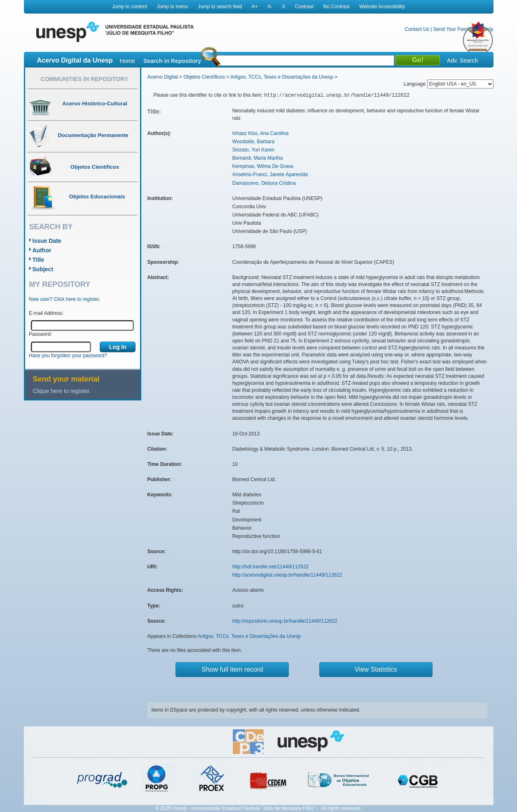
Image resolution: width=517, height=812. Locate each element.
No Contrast (337, 7)
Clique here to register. (62, 391)
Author (42, 250)
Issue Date (47, 241)
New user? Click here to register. (64, 299)
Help (488, 29)
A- (270, 7)
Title (39, 260)
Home (127, 61)
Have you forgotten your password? (68, 356)
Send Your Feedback (456, 29)
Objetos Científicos (204, 77)
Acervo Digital (163, 77)
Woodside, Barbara (254, 142)
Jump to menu (173, 7)
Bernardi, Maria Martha (258, 158)
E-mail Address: (46, 313)
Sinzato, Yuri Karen (254, 150)
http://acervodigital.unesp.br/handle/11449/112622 (287, 575)
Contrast (304, 7)
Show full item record (232, 669)
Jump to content (130, 7)
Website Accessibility (382, 7)
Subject (43, 269)
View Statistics (376, 669)
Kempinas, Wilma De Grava (263, 166)
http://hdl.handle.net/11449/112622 (271, 567)
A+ (255, 7)
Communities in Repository (84, 79)
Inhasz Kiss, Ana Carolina (261, 133)
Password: (40, 334)
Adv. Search (462, 60)
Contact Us (417, 29)
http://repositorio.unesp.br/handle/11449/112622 (285, 621)
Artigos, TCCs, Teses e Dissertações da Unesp (282, 77)
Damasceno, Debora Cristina (264, 183)
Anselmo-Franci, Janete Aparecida (270, 174)
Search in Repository (172, 61)
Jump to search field (220, 7)
